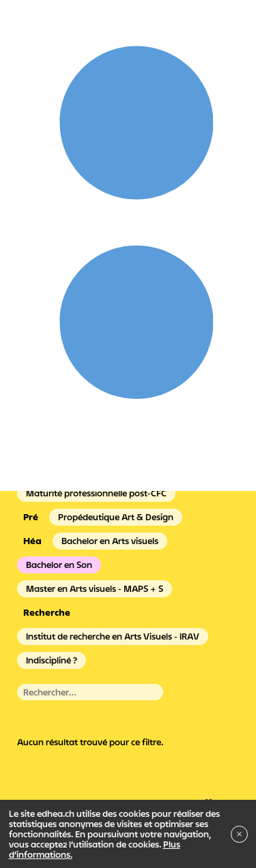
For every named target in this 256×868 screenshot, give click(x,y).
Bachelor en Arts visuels (110, 541)
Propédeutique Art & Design (116, 517)
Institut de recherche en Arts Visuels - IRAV (113, 636)
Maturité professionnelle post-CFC (96, 493)
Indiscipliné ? (52, 660)
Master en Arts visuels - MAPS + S (95, 588)
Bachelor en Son (59, 565)
